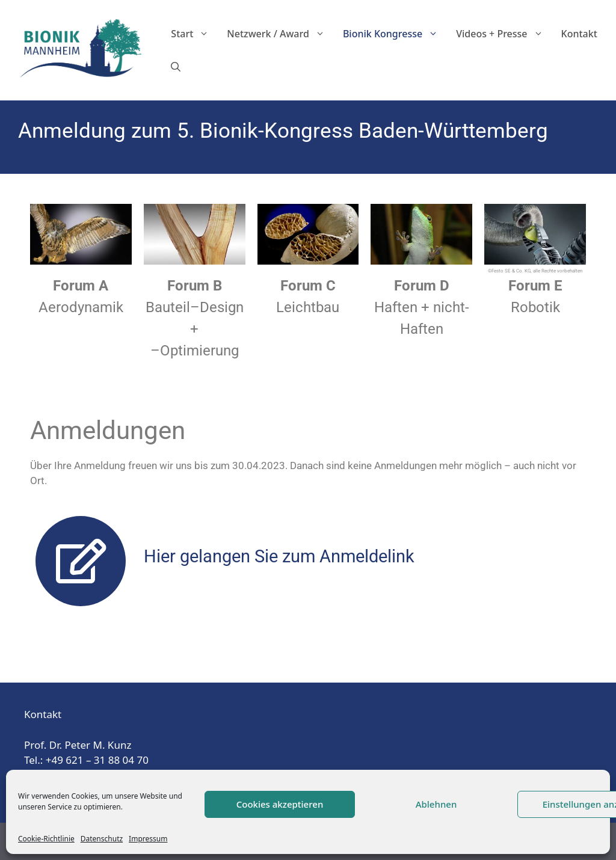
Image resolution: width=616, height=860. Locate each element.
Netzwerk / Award (280, 34)
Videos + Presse (504, 34)
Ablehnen (436, 804)
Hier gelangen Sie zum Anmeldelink (279, 556)
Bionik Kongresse (395, 34)
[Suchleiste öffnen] (176, 67)
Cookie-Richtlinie (46, 839)
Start (194, 34)
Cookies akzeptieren (280, 804)
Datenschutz (102, 839)
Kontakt (579, 34)
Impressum (148, 839)
